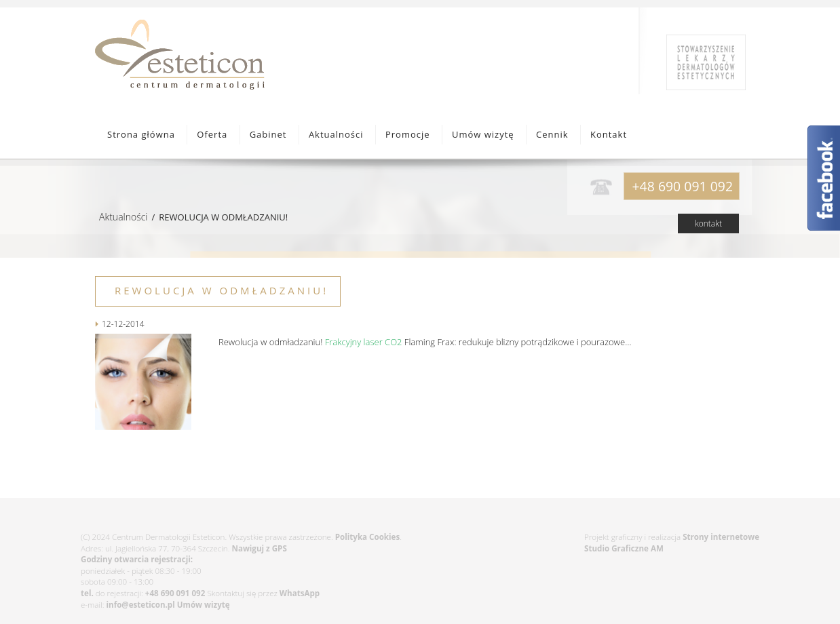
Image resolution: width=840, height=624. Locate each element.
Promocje (408, 134)
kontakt (708, 223)
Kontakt (609, 134)
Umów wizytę (483, 134)
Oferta (212, 134)
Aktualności (336, 134)
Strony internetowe (721, 537)
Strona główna (141, 134)
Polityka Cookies (367, 537)
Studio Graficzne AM (624, 548)
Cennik (552, 134)
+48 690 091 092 (175, 593)
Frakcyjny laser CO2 (364, 342)
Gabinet (268, 134)
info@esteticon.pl (141, 605)
